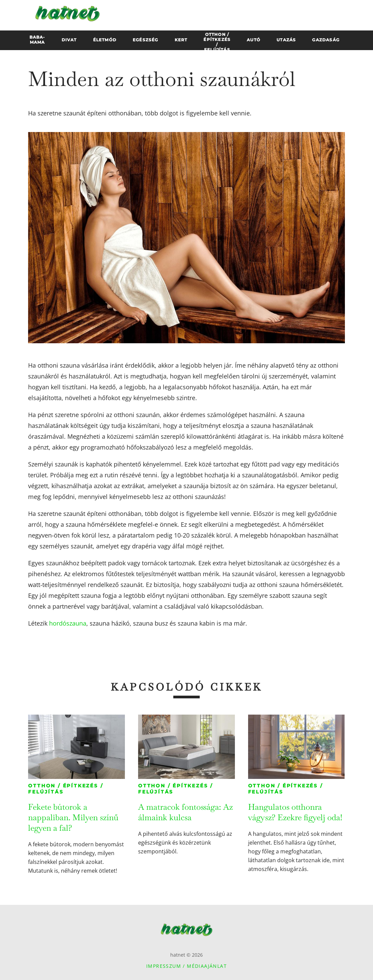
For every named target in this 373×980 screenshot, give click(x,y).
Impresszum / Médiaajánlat (186, 966)
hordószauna (68, 623)
